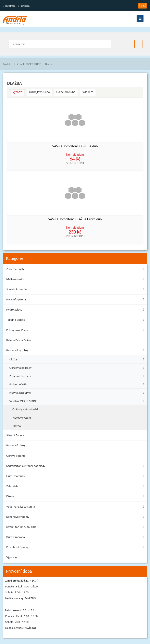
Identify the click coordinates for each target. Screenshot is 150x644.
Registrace (9, 6)
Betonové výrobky (76, 351)
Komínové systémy (76, 517)
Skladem (88, 92)
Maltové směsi (76, 280)
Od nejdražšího (66, 92)
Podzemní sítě (78, 384)
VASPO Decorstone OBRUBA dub (75, 146)
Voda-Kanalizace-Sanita (76, 507)
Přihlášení (24, 6)
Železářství (76, 487)
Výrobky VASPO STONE (29, 64)
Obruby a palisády (78, 367)
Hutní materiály (76, 477)
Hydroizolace (76, 310)
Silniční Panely (15, 435)
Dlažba (49, 64)
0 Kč (142, 6)
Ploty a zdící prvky (78, 392)
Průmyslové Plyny (76, 331)
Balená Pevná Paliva (18, 340)
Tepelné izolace (76, 320)
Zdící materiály (76, 270)
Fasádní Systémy (76, 300)
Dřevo (76, 497)
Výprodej (12, 557)
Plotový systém (22, 418)
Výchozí (17, 92)
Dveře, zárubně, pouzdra (76, 528)
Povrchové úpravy (76, 548)
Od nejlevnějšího (39, 92)
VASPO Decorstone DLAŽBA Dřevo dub (75, 219)
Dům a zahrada (76, 538)
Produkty (8, 64)
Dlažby (78, 359)
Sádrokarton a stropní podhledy (76, 467)
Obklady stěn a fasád (25, 409)
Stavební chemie (76, 290)
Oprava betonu (16, 456)
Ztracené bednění (78, 376)
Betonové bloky (16, 445)
